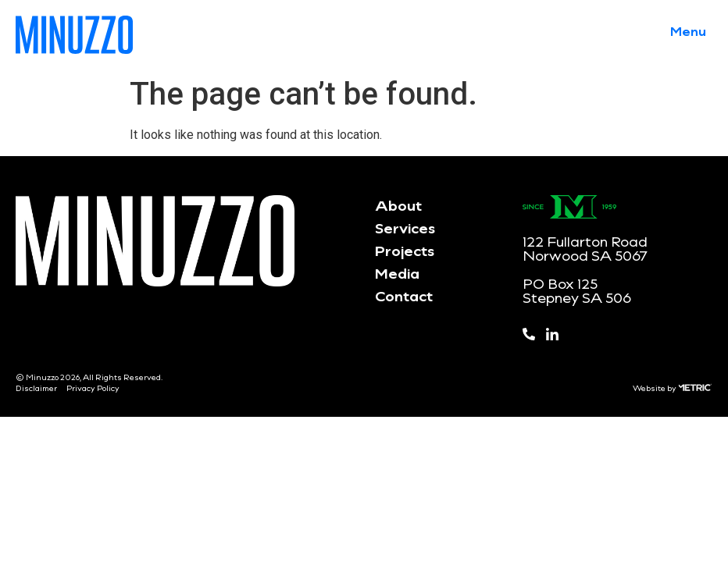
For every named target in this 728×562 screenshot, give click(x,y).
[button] (689, 30)
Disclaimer (36, 388)
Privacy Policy (93, 388)
